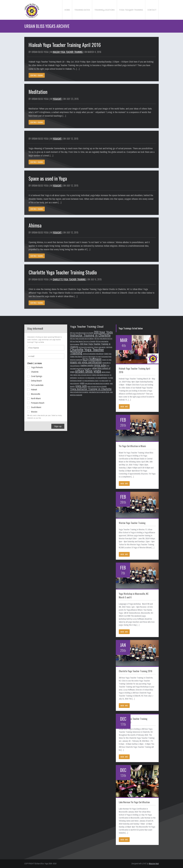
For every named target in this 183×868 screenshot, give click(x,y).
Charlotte (33, 372)
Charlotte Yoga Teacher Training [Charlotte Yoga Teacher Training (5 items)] (87, 351)
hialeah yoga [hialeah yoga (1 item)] (108, 354)
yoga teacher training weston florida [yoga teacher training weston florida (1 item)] (99, 392)
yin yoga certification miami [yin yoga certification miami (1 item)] (90, 381)
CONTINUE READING (37, 75)
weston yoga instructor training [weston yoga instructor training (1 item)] (82, 375)
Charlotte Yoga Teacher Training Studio (63, 272)
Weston (32, 411)
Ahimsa (35, 225)
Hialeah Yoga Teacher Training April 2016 (65, 45)
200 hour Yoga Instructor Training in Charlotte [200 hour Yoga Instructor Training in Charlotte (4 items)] (91, 334)
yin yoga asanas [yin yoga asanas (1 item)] (90, 378)
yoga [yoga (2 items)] (82, 383)
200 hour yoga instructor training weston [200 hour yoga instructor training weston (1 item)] (82, 339)
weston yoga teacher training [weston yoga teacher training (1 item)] (101, 375)
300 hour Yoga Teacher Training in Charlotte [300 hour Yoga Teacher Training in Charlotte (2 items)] (90, 345)
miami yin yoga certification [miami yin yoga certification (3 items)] (86, 362)
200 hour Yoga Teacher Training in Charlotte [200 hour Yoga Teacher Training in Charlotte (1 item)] (83, 341)
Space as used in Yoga (48, 178)
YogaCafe (57, 99)
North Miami (34, 398)
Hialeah (32, 389)
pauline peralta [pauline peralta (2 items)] (87, 365)
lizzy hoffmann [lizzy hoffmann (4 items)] (92, 359)
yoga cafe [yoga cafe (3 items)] (81, 386)
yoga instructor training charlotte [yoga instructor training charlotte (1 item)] (97, 386)
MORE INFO (124, 407)
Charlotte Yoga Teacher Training (69, 279)
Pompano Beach (36, 403)
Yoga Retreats (35, 367)
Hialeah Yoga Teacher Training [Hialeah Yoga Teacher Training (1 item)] (79, 357)
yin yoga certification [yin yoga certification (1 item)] (101, 378)
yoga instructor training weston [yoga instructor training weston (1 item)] (79, 392)
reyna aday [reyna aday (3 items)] (100, 365)
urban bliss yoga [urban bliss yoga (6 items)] (88, 371)
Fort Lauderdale (35, 385)
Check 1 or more (34, 363)
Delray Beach (34, 380)
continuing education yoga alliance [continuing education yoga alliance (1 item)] (93, 354)
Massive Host (154, 864)
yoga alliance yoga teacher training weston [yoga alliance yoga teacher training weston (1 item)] (97, 383)
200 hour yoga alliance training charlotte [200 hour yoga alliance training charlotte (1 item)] (82, 333)
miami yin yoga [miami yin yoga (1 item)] (107, 360)
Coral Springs (35, 376)
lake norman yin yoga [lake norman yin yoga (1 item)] (95, 357)
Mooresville (34, 394)
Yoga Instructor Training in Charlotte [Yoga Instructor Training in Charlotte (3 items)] (91, 389)
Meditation (38, 92)
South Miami (34, 407)
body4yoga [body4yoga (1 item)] (109, 347)
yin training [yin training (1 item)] (81, 378)
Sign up (58, 426)
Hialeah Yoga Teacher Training (68, 52)
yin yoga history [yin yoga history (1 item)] (104, 381)
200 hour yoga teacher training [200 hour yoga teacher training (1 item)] (103, 339)
